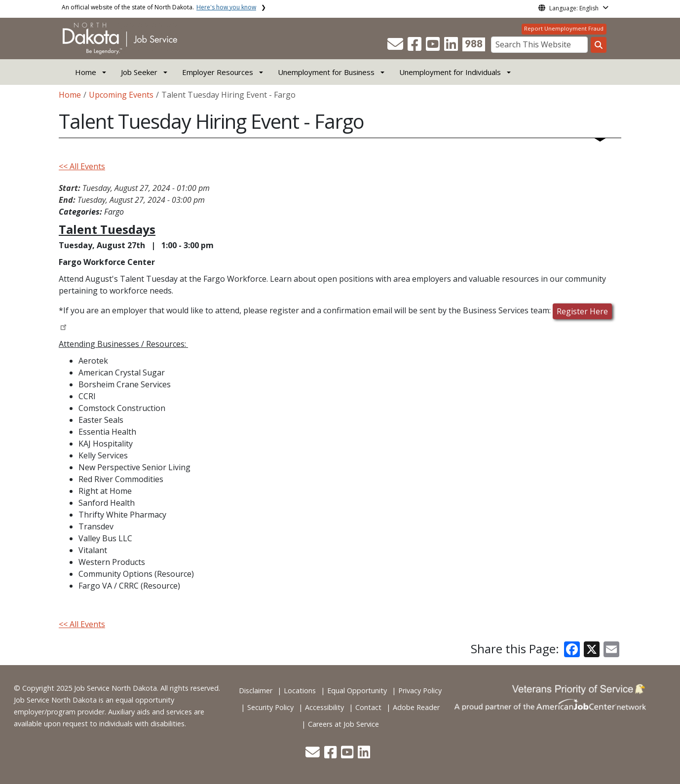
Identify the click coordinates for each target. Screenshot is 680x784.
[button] (396, 47)
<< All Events (82, 166)
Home (86, 72)
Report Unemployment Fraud (564, 28)
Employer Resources (218, 72)
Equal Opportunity (357, 691)
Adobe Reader (416, 707)
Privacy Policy (420, 691)
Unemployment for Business (326, 72)
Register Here (582, 311)
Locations (300, 691)
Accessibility (324, 707)
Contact (368, 707)
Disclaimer (256, 691)
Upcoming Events (121, 95)
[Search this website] (599, 45)
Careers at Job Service (343, 724)
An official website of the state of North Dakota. (159, 7)
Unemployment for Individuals (450, 72)
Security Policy (270, 707)
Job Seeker (139, 72)
